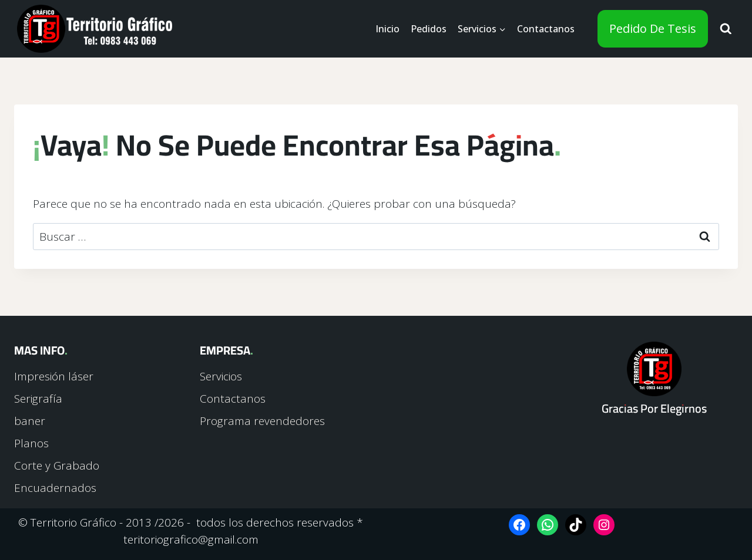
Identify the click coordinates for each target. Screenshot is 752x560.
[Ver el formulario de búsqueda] (726, 29)
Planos (31, 443)
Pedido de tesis (653, 28)
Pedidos (429, 29)
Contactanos (546, 29)
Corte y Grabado (57, 465)
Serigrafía (38, 399)
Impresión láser (54, 376)
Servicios (221, 376)
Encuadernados (55, 488)
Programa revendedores (262, 421)
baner (30, 421)
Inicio (387, 29)
